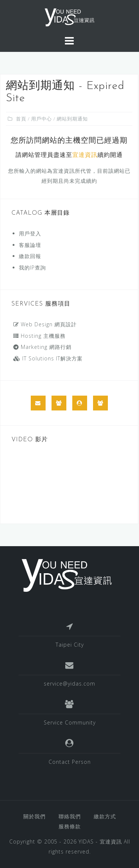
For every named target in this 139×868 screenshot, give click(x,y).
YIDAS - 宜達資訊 (100, 841)
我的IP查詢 (32, 268)
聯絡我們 (70, 816)
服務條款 (70, 826)
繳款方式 (105, 816)
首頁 (21, 119)
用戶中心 (42, 119)
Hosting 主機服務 (39, 336)
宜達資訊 (85, 155)
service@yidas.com (69, 684)
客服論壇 (30, 245)
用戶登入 (30, 233)
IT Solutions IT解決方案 (48, 358)
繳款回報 (30, 256)
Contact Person (70, 762)
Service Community (70, 722)
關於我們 (34, 816)
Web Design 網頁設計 (45, 324)
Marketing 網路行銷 (42, 347)
